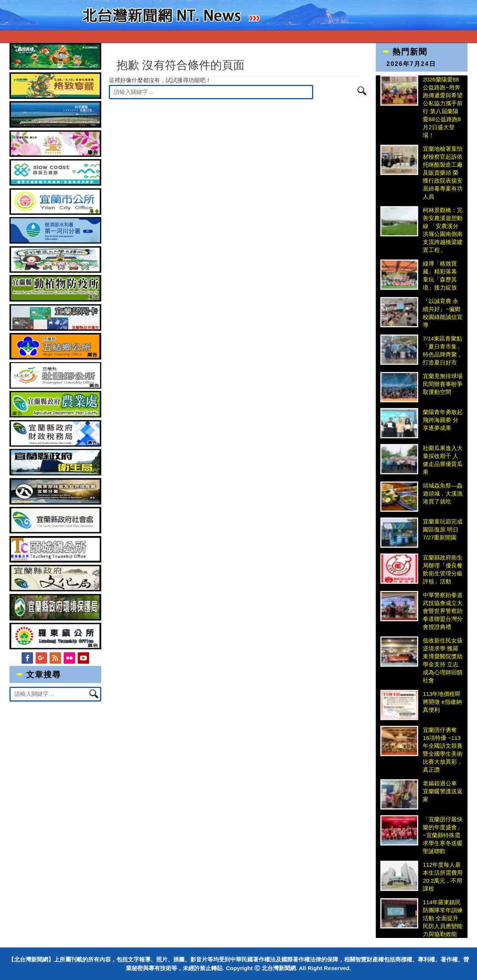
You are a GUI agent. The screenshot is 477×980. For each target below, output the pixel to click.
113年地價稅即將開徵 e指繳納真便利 (442, 702)
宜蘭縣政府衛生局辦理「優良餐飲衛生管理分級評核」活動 (443, 569)
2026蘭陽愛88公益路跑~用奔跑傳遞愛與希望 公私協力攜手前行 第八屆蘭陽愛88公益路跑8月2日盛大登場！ (443, 107)
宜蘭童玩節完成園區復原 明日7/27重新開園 (443, 529)
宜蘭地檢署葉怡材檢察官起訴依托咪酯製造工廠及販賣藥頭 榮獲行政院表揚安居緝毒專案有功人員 (443, 173)
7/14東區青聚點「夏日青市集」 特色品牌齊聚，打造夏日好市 (443, 350)
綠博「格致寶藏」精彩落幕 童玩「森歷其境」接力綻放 (440, 275)
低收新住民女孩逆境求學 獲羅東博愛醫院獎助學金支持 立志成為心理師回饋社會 (443, 660)
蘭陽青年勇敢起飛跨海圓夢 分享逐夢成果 (443, 420)
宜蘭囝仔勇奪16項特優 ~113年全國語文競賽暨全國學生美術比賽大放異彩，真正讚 (443, 750)
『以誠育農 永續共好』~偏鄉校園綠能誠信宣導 (443, 313)
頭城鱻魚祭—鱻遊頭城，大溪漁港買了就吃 (443, 493)
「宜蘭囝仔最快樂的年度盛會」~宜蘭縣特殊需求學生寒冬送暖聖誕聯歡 (443, 835)
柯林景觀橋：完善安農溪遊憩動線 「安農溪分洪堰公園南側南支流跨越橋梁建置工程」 (443, 230)
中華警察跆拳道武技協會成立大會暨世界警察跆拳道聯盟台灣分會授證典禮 (443, 611)
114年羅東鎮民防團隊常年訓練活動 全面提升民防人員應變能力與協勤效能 (443, 918)
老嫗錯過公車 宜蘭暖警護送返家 (443, 791)
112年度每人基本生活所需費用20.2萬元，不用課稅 (443, 877)
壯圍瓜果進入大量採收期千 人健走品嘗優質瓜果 (443, 460)
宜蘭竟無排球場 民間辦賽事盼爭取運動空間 (443, 384)
